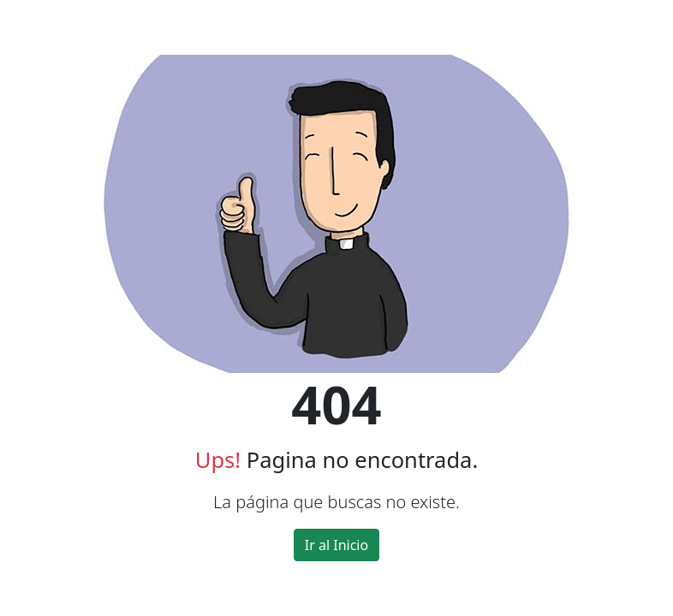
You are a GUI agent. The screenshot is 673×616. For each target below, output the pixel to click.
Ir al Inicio (336, 545)
